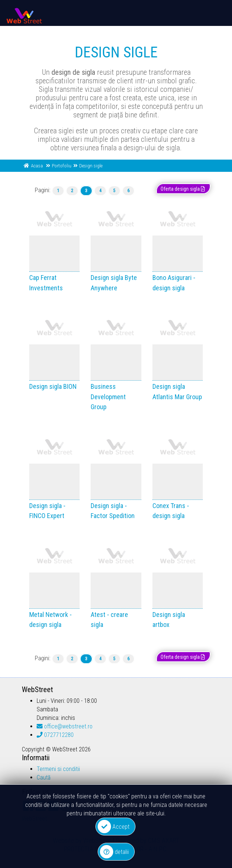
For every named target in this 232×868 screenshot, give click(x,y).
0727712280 (55, 735)
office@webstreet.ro (65, 726)
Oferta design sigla (183, 189)
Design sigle (91, 166)
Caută (44, 777)
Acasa (37, 166)
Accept (114, 827)
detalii (114, 852)
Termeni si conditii (58, 769)
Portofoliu (62, 166)
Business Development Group (108, 397)
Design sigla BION (53, 386)
